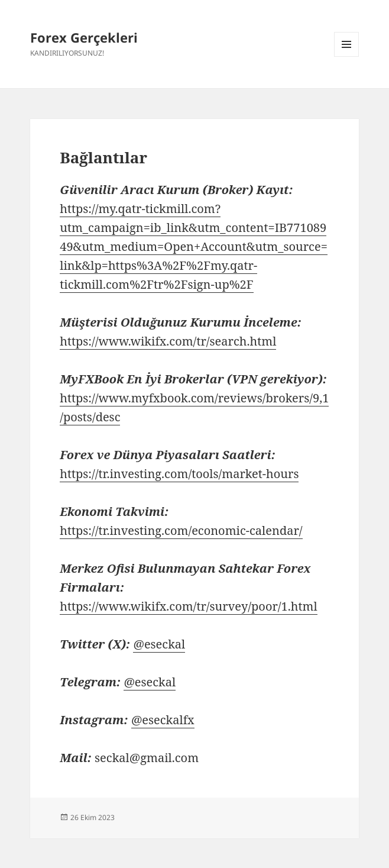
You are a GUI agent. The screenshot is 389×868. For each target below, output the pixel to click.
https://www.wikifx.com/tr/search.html (168, 341)
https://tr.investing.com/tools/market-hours (179, 474)
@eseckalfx (163, 720)
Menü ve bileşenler (347, 57)
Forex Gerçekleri (84, 37)
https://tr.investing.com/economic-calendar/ (181, 530)
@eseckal (159, 644)
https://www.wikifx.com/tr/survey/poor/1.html (188, 606)
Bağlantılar (103, 157)
